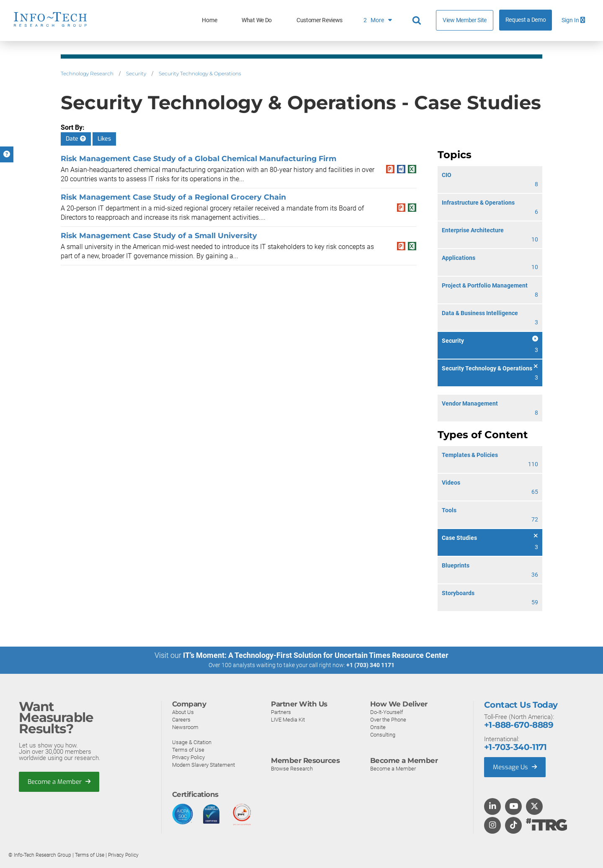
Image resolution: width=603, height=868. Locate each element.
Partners (281, 712)
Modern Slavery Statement (204, 765)
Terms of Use (188, 750)
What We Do (257, 20)
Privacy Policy (188, 757)
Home (209, 20)
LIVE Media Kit (288, 720)
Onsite (378, 727)
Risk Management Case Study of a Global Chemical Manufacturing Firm (198, 158)
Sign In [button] (573, 20)
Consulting (383, 735)
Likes (104, 139)
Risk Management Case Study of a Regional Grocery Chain (173, 197)
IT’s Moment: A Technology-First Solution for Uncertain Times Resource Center (316, 655)
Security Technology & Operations (200, 73)
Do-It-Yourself (387, 712)
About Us (183, 712)
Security (136, 73)
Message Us (515, 767)
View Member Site (465, 20)
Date (76, 139)
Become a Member (59, 782)
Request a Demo (526, 20)
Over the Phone (388, 720)
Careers (181, 720)
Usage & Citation (192, 742)
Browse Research (292, 769)
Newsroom (185, 727)
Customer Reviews (320, 20)
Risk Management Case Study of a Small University (159, 235)
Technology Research (87, 73)
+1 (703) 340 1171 (370, 665)
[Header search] (418, 21)
